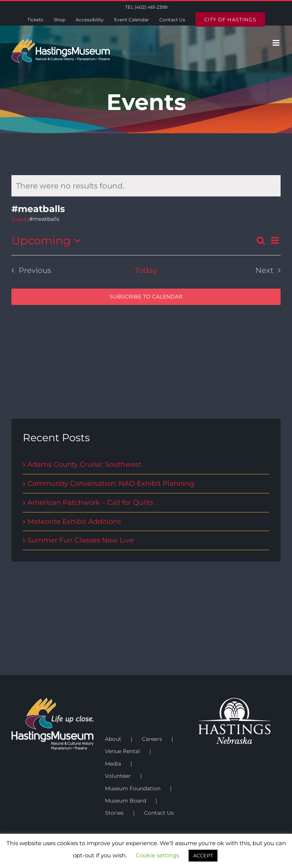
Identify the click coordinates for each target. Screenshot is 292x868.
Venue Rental (122, 751)
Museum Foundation (133, 788)
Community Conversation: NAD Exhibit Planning (111, 483)
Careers (152, 739)
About (113, 739)
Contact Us (159, 813)
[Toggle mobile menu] (277, 43)
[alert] (146, 186)
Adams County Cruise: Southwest (84, 464)
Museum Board (125, 801)
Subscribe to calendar (146, 297)
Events (20, 219)
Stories (114, 813)
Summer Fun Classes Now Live (81, 540)
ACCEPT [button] (203, 855)
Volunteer (118, 776)
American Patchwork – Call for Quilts (90, 503)
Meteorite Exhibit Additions (74, 522)
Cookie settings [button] (157, 855)
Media (113, 764)
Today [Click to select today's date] (146, 270)
